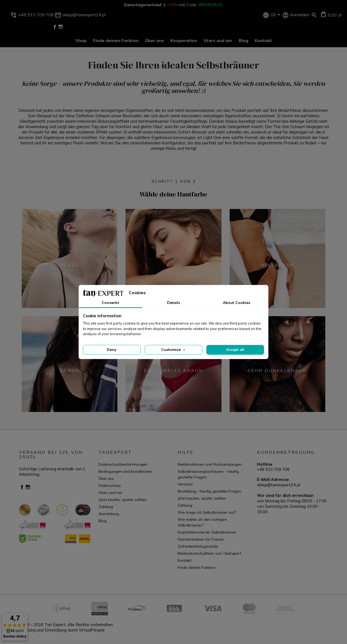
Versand (185, 484)
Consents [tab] (110, 303)
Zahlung (106, 507)
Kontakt (263, 40)
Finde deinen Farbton (116, 40)
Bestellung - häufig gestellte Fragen (209, 491)
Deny (112, 350)
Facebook (55, 27)
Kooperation (184, 40)
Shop (81, 40)
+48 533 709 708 (273, 469)
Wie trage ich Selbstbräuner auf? (207, 512)
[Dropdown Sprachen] (276, 15)
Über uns (155, 40)
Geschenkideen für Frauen (201, 539)
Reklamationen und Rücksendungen (210, 464)
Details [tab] (173, 303)
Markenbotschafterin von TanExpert (209, 553)
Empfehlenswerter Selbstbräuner (207, 532)
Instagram (61, 27)
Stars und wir (218, 40)
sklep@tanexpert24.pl (279, 485)
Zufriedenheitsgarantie (198, 546)
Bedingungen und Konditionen (125, 471)
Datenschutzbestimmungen (123, 464)
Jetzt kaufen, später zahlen (123, 500)
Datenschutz (110, 486)
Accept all (235, 350)
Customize (174, 350)
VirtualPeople (92, 630)
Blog (244, 40)
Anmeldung (109, 514)
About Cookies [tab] (237, 303)
